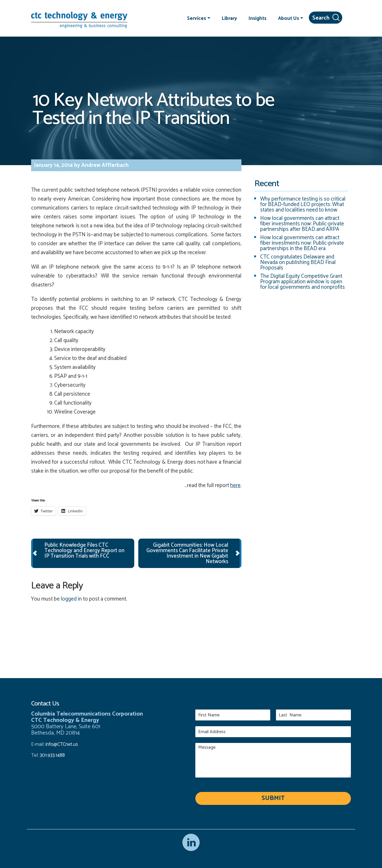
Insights (258, 18)
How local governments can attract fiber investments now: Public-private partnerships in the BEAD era (302, 243)
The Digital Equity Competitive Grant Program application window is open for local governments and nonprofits (302, 282)
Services (196, 18)
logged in (71, 599)
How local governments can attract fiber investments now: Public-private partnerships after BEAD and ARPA (302, 224)
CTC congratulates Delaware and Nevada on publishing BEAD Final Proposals (298, 262)
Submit (273, 798)
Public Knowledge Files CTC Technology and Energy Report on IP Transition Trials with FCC (84, 551)
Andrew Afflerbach (104, 165)
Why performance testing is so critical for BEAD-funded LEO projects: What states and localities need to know (303, 204)
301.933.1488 (52, 755)
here (235, 485)
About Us (289, 18)
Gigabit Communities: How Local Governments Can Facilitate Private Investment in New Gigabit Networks (187, 553)
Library (229, 18)
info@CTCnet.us (62, 744)
